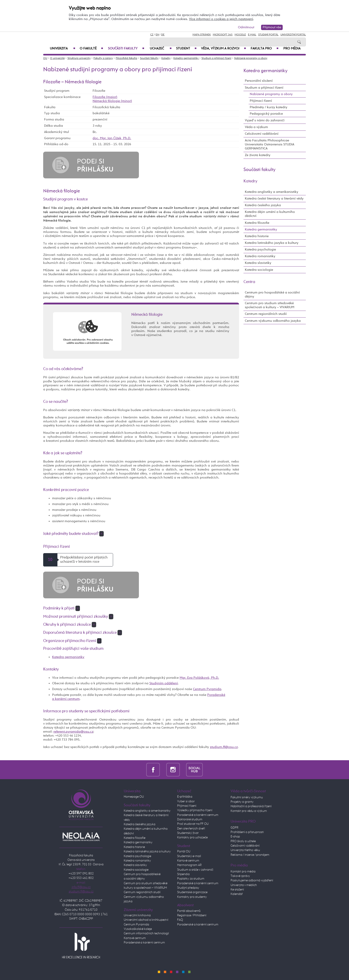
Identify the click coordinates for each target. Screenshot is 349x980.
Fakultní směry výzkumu (247, 797)
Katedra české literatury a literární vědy (274, 199)
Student (186, 49)
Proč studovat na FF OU (193, 824)
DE (163, 35)
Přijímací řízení (261, 101)
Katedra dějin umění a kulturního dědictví (270, 214)
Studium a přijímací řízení (216, 58)
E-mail (252, 35)
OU (45, 58)
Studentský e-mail (189, 856)
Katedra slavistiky (258, 263)
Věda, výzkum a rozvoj (223, 49)
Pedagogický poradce (266, 114)
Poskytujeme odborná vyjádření (252, 880)
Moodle (240, 35)
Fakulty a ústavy (103, 58)
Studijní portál (268, 35)
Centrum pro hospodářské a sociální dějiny (272, 294)
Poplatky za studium (191, 879)
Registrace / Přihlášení (192, 915)
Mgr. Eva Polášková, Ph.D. (199, 678)
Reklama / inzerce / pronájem (250, 855)
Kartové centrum (135, 938)
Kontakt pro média (243, 872)
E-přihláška (185, 797)
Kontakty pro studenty (192, 897)
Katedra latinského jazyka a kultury (272, 243)
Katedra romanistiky (260, 256)
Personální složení (259, 81)
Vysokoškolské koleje (138, 929)
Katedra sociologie (259, 270)
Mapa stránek (202, 35)
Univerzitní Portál (293, 35)
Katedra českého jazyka (263, 205)
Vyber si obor (186, 801)
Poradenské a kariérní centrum (144, 943)
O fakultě (91, 49)
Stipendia (183, 874)
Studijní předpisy (188, 888)
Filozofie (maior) (105, 97)
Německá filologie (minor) (112, 101)
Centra (249, 282)
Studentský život (188, 833)
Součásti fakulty (126, 49)
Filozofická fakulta (126, 58)
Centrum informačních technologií (146, 933)
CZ (152, 35)
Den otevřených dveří (191, 829)
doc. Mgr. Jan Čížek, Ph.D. (112, 138)
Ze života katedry (258, 155)
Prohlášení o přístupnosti (247, 832)
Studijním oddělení (164, 683)
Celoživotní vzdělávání (262, 134)
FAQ (180, 920)
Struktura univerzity (79, 58)
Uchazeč (161, 49)
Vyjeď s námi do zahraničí (265, 120)
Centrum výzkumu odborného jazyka (273, 321)
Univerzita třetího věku (245, 850)
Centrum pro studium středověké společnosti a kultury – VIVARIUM (270, 305)
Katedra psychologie (260, 250)
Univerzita (63, 49)
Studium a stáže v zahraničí (195, 870)
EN (157, 35)
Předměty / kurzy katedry (269, 107)
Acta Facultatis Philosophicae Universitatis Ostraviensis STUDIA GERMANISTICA (270, 144)
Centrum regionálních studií (266, 314)
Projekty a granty (242, 802)
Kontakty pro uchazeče (192, 837)
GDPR (234, 828)
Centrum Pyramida (207, 689)
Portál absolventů (189, 911)
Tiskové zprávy (240, 876)
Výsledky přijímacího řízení (195, 810)
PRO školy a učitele (243, 841)
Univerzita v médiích (244, 885)
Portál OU (184, 852)
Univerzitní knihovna (137, 915)
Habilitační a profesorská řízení (251, 806)
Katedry (166, 58)
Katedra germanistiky (186, 58)
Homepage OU (134, 797)
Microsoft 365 (223, 35)
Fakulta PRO (265, 49)
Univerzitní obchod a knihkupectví (146, 920)
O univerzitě (57, 58)
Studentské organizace (192, 892)
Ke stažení (237, 890)
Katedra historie (257, 236)
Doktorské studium (190, 819)
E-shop (235, 837)
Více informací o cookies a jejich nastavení (221, 19)
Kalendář (237, 894)
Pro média (292, 49)
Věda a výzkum (256, 127)
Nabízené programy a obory (251, 58)
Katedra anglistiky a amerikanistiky (272, 192)
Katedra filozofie (257, 223)
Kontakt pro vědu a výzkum (249, 811)
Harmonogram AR (189, 865)
